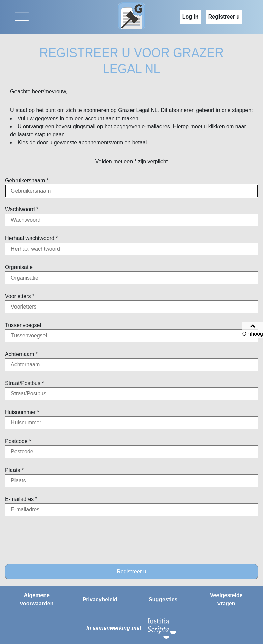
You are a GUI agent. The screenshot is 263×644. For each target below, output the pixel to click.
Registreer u (224, 17)
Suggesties (163, 599)
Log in (191, 17)
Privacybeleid (100, 599)
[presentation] (131, 540)
